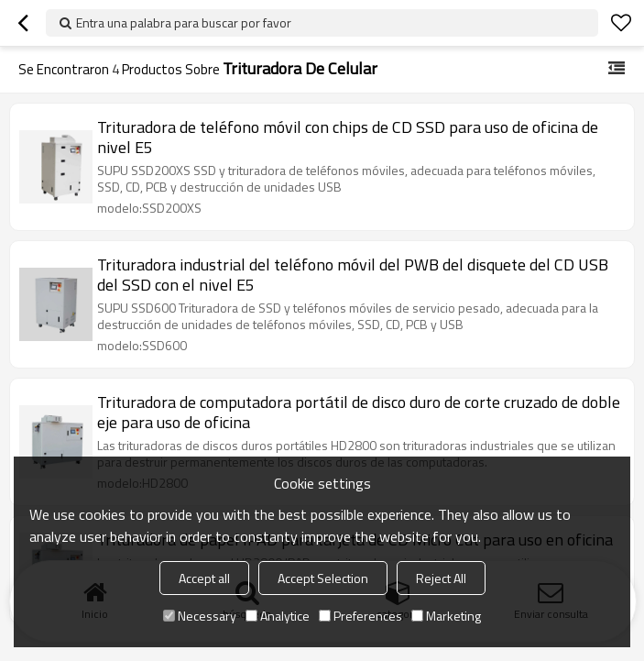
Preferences (360, 616)
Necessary (200, 616)
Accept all (204, 578)
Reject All (441, 578)
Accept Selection (323, 578)
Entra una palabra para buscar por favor (184, 22)
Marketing (446, 616)
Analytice (278, 616)
